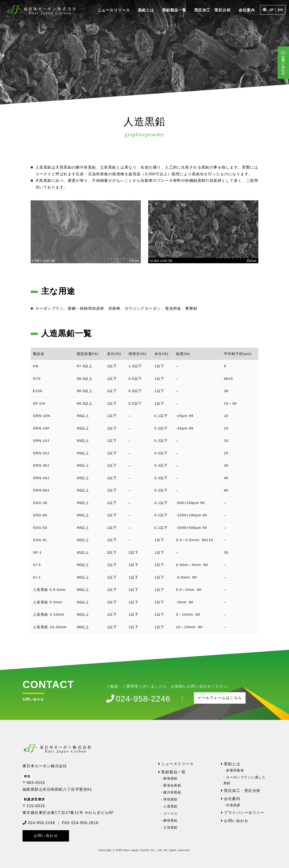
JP (271, 10)
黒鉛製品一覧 (174, 10)
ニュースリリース (114, 10)
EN (280, 10)
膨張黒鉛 (171, 778)
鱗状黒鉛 (171, 820)
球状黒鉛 (171, 799)
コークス (171, 813)
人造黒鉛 (171, 806)
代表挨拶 (233, 805)
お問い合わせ (46, 836)
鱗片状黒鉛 (172, 792)
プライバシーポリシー (244, 813)
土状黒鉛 (171, 827)
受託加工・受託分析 (212, 10)
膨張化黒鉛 (172, 785)
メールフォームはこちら (220, 698)
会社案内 (247, 10)
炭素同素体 (235, 770)
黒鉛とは (146, 10)
